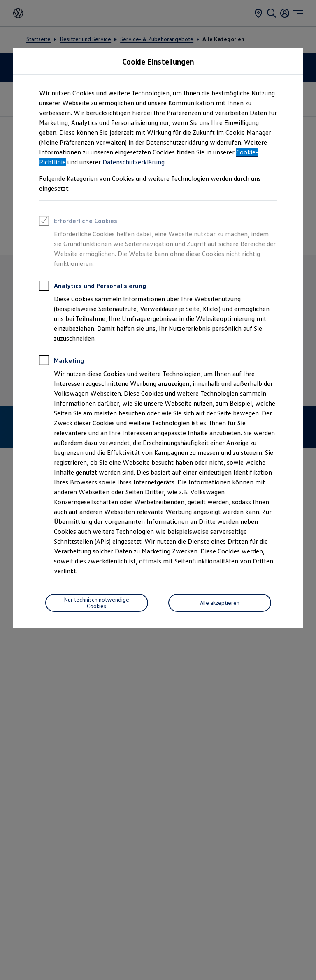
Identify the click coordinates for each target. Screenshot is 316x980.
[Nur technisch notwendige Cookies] (97, 603)
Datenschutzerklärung (134, 162)
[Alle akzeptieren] (220, 603)
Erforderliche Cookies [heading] (78, 222)
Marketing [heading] (62, 362)
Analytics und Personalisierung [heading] (93, 287)
